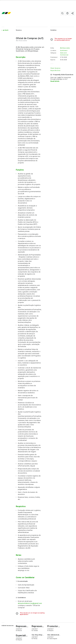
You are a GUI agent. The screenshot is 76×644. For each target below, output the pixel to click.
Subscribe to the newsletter (72, 13)
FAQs (67, 13)
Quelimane (64, 51)
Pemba (35, 639)
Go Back (6, 30)
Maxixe (20, 631)
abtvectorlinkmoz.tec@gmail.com (30, 603)
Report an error (55, 71)
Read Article (55, 81)
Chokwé (36, 631)
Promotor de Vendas (59, 626)
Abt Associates (65, 48)
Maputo (51, 631)
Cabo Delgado (53, 639)
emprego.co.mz (10, 13)
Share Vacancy (55, 68)
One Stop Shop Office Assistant (43, 635)
